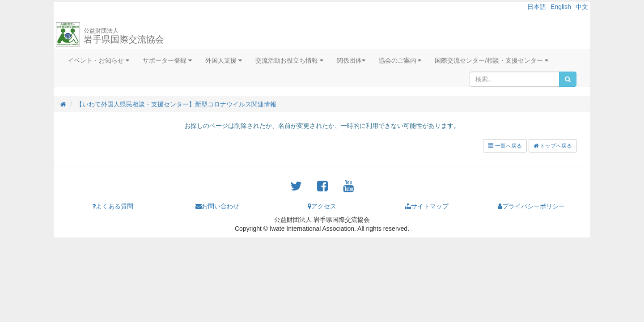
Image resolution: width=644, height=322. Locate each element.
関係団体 (351, 60)
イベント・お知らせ (98, 60)
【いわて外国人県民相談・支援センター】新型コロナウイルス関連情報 (176, 104)
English (561, 7)
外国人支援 (224, 60)
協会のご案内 (400, 60)
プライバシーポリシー (531, 206)
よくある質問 (113, 206)
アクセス (322, 206)
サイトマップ (427, 206)
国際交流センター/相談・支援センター (491, 60)
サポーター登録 (167, 60)
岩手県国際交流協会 (124, 36)
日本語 (537, 7)
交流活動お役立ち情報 (289, 60)
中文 (582, 7)
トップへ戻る (553, 146)
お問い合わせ (217, 206)
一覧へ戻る (505, 146)
